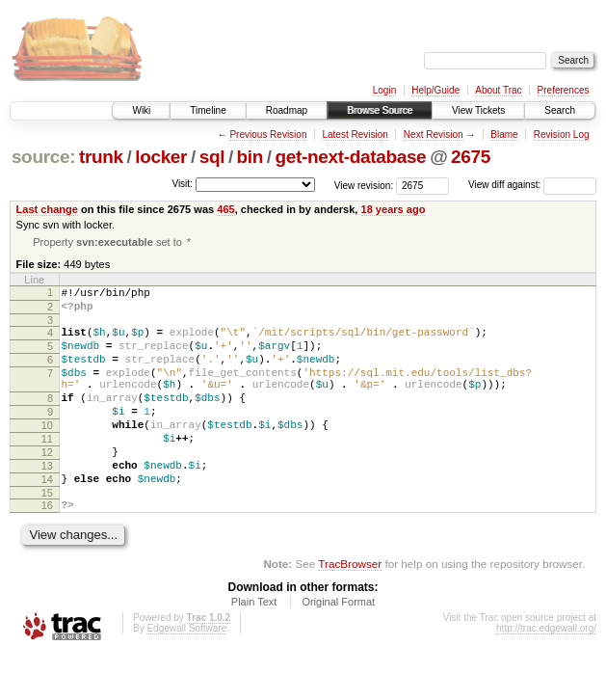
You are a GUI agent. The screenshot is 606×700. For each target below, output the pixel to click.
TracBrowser (350, 609)
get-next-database (351, 157)
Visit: (182, 184)
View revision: (364, 185)
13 (47, 502)
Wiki (141, 110)
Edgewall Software (186, 673)
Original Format (338, 647)
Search (560, 110)
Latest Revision (355, 135)
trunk (101, 157)
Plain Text (254, 647)
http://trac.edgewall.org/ (546, 673)
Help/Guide (435, 90)
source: (43, 157)
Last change (47, 209)
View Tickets (478, 110)
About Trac (498, 90)
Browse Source (380, 110)
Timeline (208, 110)
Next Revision (434, 135)
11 (47, 470)
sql (212, 157)
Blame (504, 135)
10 (47, 453)
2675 (471, 157)
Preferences (564, 90)
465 (225, 209)
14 (47, 519)
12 (47, 486)
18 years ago (394, 209)
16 (47, 548)
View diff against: (532, 185)
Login (384, 90)
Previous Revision (268, 135)
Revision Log (562, 135)
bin (250, 157)
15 (47, 535)
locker (161, 157)
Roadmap (287, 110)
